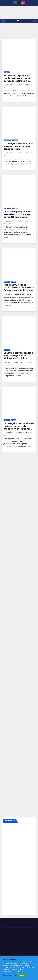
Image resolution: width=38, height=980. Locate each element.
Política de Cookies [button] (10, 975)
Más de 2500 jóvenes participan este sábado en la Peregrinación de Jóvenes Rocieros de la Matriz (19, 289)
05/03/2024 (9, 153)
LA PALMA (7, 350)
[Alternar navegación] (18, 21)
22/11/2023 (9, 294)
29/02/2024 (9, 221)
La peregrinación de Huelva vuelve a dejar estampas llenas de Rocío (18, 146)
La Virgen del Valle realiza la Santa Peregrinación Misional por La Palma (18, 356)
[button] (32, 21)
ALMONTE (7, 282)
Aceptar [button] (22, 975)
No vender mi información (12, 971)
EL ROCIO (7, 72)
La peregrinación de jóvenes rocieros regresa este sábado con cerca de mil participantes (19, 427)
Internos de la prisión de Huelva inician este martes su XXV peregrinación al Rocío (18, 80)
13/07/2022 (9, 362)
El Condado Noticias (23, 294)
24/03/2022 (9, 433)
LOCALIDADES (14, 140)
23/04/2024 (9, 85)
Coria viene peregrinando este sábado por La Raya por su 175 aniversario (17, 214)
